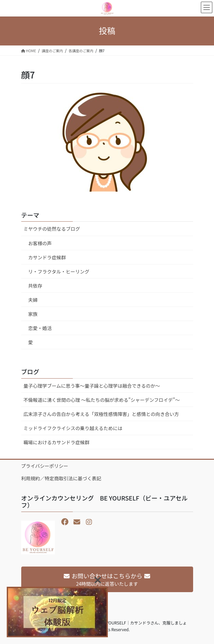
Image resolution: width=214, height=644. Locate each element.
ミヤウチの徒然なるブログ (52, 229)
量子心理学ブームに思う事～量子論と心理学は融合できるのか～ (92, 386)
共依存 (35, 286)
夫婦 (33, 300)
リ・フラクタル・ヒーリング (59, 271)
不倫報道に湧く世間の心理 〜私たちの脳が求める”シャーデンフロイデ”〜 (102, 400)
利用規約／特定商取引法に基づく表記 (61, 478)
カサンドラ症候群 (47, 257)
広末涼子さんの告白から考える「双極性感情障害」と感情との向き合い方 (101, 414)
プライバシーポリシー (45, 466)
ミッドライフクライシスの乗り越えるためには (73, 428)
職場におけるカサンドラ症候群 (57, 442)
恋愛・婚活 (40, 328)
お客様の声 (40, 243)
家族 (33, 314)
